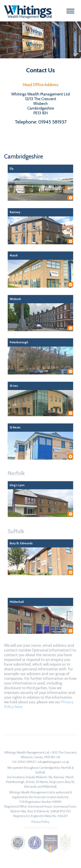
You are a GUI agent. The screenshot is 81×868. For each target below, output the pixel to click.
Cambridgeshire (24, 156)
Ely (50, 777)
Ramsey (59, 777)
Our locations (16, 777)
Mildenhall (50, 787)
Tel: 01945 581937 (24, 762)
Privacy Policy (40, 822)
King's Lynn (56, 782)
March (70, 777)
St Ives (30, 782)
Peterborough (15, 782)
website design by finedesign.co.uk (41, 828)
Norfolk (29, 484)
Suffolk (28, 542)
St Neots (42, 782)
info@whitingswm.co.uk (53, 762)
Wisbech (41, 777)
